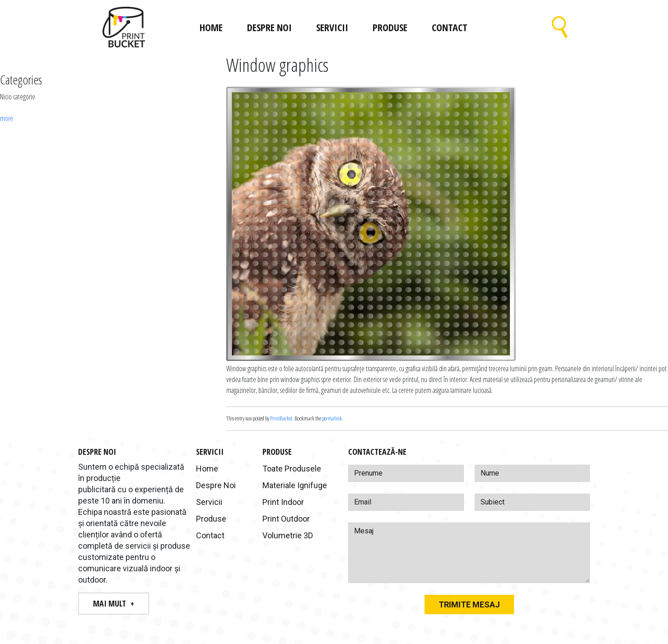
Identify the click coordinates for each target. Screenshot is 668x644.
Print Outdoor (286, 519)
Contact (450, 27)
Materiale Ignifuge (295, 485)
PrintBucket (281, 418)
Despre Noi (269, 27)
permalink (332, 418)
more (7, 118)
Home (211, 27)
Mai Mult (110, 603)
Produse (390, 27)
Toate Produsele (292, 469)
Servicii (332, 27)
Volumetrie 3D (288, 535)
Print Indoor (283, 502)
